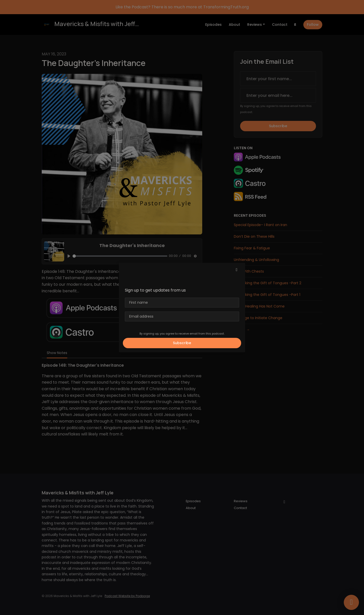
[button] (237, 270)
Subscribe (182, 343)
